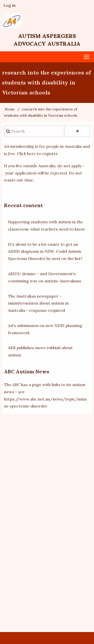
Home (10, 109)
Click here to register (37, 154)
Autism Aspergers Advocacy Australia (47, 40)
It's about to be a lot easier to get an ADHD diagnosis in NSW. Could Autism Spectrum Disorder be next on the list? (45, 251)
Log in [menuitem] (10, 5)
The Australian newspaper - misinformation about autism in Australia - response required (38, 303)
